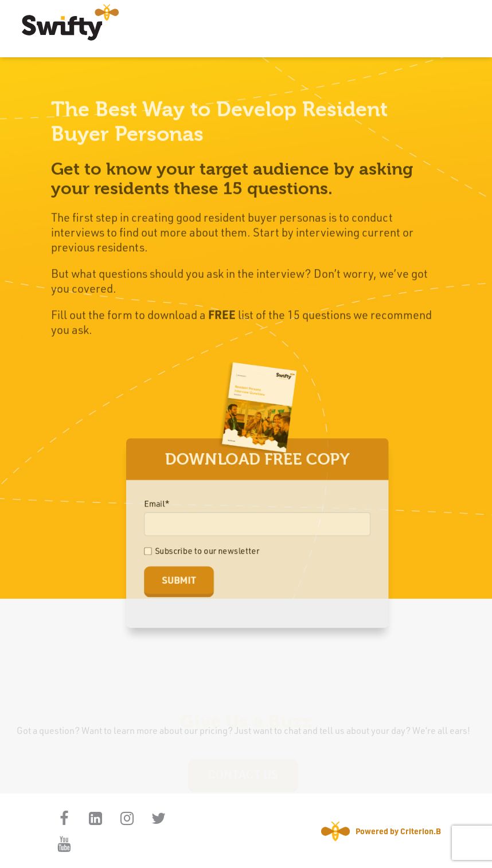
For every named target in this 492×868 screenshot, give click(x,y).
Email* (160, 504)
